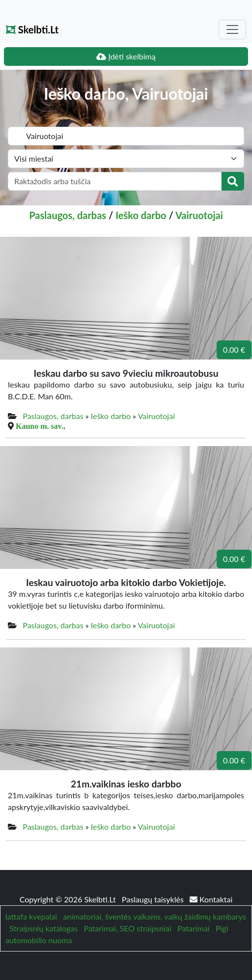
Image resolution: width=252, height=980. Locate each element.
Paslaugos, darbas (68, 215)
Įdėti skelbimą (126, 56)
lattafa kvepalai (31, 916)
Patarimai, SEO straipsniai (127, 928)
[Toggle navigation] (232, 29)
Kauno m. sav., (41, 426)
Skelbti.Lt (32, 29)
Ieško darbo (141, 215)
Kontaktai (211, 899)
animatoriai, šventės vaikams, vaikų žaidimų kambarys (154, 916)
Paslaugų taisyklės (154, 899)
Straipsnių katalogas (43, 928)
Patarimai (194, 928)
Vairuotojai (199, 215)
